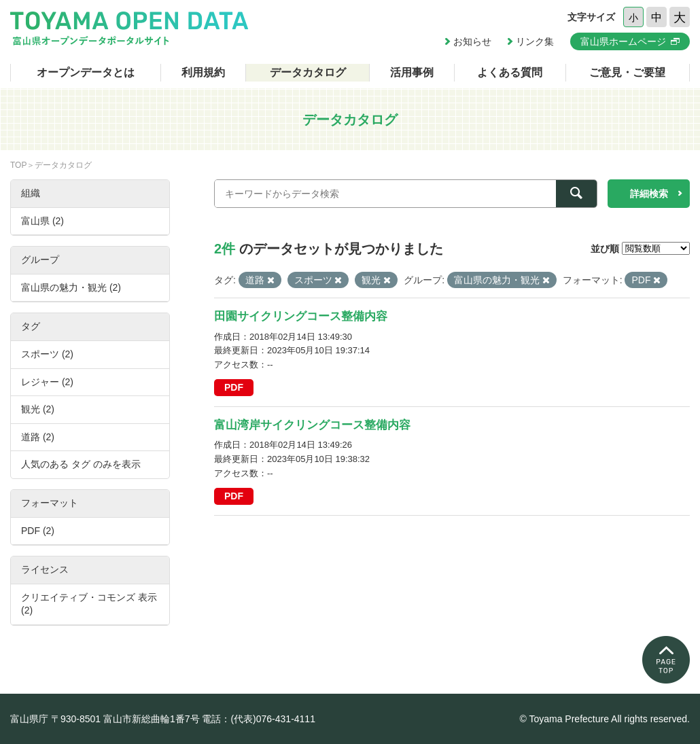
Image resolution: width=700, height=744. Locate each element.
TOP (18, 165)
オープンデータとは (86, 72)
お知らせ (472, 41)
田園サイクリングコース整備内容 (301, 316)
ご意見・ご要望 (627, 72)
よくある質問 (510, 72)
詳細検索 (649, 194)
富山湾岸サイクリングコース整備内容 (312, 425)
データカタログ (308, 72)
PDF (234, 387)
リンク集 (535, 41)
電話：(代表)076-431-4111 (259, 719)
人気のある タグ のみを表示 (81, 464)
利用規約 (203, 72)
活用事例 (412, 72)
